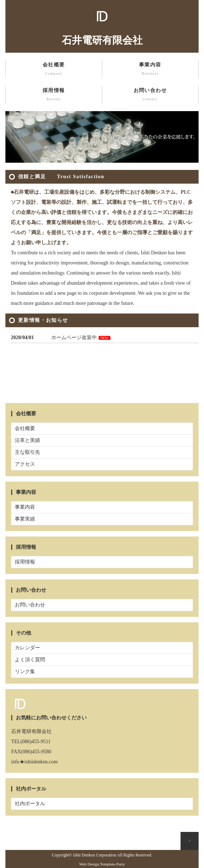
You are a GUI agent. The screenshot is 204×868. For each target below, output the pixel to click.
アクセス (25, 464)
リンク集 (25, 672)
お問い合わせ (150, 95)
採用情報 (54, 95)
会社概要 (54, 70)
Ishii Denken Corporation (95, 855)
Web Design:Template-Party (102, 864)
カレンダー (27, 648)
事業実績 (25, 519)
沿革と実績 (27, 440)
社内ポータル (30, 804)
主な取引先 (27, 452)
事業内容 (150, 70)
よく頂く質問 (30, 660)
